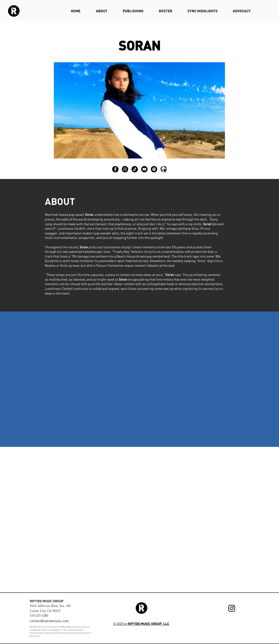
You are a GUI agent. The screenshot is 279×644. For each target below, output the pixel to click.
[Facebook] (115, 169)
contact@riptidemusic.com (49, 621)
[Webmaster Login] (240, 626)
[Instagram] (232, 608)
